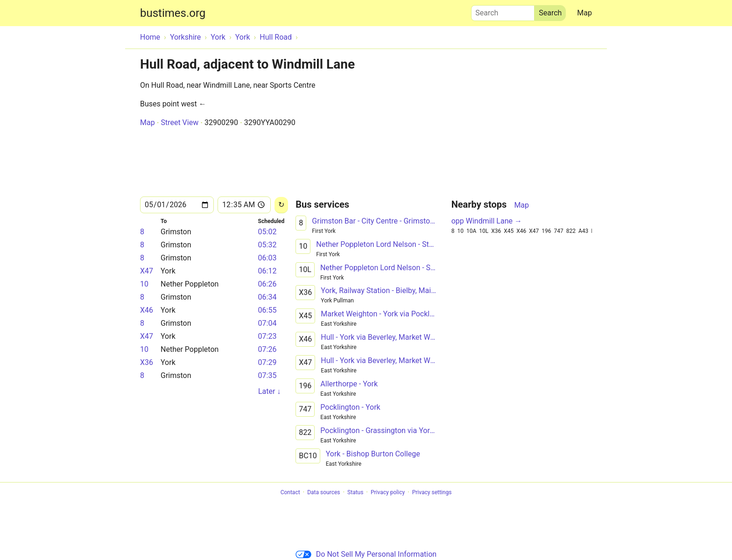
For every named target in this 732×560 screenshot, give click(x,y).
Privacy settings (432, 492)
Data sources (324, 492)
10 (144, 284)
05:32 (267, 245)
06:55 (267, 310)
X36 (147, 362)
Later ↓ (269, 391)
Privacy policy (388, 492)
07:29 (267, 362)
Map (584, 13)
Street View (179, 122)
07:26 (267, 349)
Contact (290, 492)
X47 (147, 271)
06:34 (267, 297)
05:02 (267, 232)
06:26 (267, 284)
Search (503, 11)
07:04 (267, 323)
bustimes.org (173, 13)
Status (355, 492)
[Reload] (281, 205)
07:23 (267, 336)
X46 (147, 310)
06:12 (267, 271)
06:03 (267, 258)
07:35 (267, 375)
